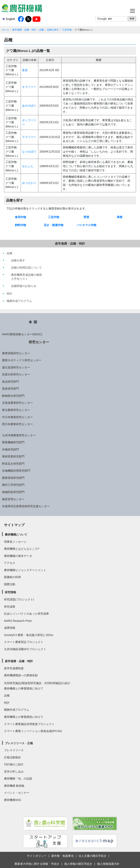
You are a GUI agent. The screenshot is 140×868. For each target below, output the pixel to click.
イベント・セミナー (17, 793)
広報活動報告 (12, 757)
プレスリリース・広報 (19, 743)
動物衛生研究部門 (13, 396)
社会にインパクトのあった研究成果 (26, 614)
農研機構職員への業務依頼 (21, 675)
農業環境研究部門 (13, 478)
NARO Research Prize (18, 621)
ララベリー (29, 137)
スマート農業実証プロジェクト (24, 642)
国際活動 (10, 584)
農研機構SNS (12, 800)
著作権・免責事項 (62, 856)
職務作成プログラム (17, 710)
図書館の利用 (12, 577)
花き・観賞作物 (54, 225)
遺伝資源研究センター (16, 367)
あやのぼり (29, 106)
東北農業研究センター (16, 410)
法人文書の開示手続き (92, 856)
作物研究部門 (10, 449)
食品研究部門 (10, 382)
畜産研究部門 (10, 389)
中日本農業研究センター (17, 417)
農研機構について (16, 535)
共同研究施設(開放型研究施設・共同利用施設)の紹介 (37, 683)
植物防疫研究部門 (13, 492)
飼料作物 (20, 225)
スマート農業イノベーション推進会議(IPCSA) (33, 731)
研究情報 (10, 592)
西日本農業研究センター (17, 424)
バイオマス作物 (86, 225)
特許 (7, 703)
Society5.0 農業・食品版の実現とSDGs (29, 635)
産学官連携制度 (14, 668)
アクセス (10, 563)
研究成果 (10, 607)
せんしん (28, 166)
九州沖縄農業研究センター (19, 435)
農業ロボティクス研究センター (22, 360)
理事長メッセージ (15, 542)
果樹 (120, 217)
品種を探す (53, 30)
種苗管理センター (13, 499)
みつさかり (29, 183)
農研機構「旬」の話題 (18, 779)
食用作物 (20, 217)
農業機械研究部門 (13, 442)
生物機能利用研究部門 (16, 471)
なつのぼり (29, 152)
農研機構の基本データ (18, 556)
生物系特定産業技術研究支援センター (26, 506)
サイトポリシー (37, 856)
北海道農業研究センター (17, 403)
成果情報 (10, 628)
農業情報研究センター (16, 353)
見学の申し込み (14, 772)
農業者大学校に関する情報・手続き (37, 864)
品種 (42, 30)
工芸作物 (67, 30)
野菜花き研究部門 (13, 464)
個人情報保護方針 (108, 864)
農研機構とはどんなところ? (22, 549)
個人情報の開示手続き (78, 864)
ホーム (6, 30)
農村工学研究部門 (13, 485)
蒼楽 (25, 70)
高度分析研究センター (16, 374)
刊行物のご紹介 (14, 764)
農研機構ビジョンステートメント (25, 570)
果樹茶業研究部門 (13, 456)
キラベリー (29, 87)
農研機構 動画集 (14, 786)
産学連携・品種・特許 (24, 30)
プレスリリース (14, 750)
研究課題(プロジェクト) (19, 599)
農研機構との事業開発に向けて (24, 688)
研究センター (39, 342)
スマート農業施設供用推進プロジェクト (29, 724)
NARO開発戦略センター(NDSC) (22, 334)
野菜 (86, 217)
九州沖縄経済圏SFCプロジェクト (25, 649)
